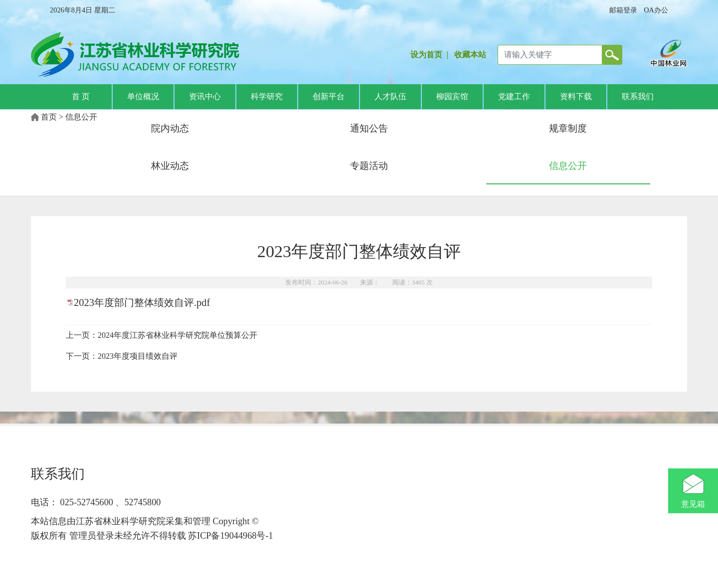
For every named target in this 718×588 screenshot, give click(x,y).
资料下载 (576, 96)
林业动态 (170, 166)
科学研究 (267, 96)
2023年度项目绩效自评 (138, 356)
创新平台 (329, 96)
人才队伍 (390, 96)
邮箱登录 (623, 10)
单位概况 (143, 96)
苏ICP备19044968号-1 (230, 536)
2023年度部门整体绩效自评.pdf (142, 302)
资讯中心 (205, 96)
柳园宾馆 (452, 96)
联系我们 (638, 96)
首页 (49, 117)
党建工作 (514, 96)
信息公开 (81, 117)
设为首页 (426, 55)
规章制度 (568, 128)
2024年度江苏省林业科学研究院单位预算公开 (178, 335)
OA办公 (656, 10)
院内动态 (170, 128)
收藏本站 (470, 55)
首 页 (81, 96)
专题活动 (369, 166)
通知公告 (369, 128)
